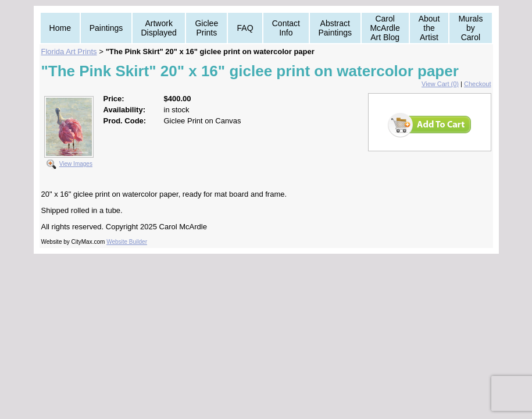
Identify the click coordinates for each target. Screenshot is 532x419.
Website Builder (127, 242)
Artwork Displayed (158, 28)
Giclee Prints (206, 28)
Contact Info (286, 28)
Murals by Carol (470, 28)
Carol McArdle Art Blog (385, 28)
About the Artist (429, 28)
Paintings (106, 28)
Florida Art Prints (69, 52)
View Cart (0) (440, 84)
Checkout (477, 84)
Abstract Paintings (335, 28)
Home (60, 28)
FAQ (245, 28)
